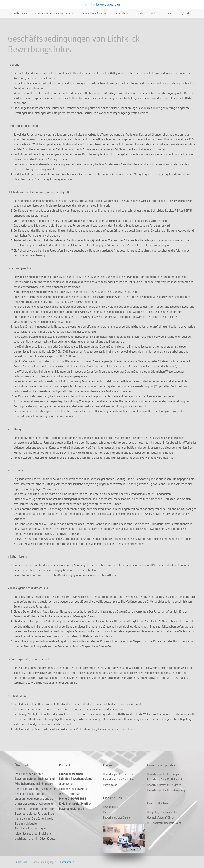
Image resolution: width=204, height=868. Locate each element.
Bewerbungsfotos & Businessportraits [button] (54, 13)
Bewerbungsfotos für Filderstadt (165, 780)
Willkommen (20, 13)
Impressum (21, 862)
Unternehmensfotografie (94, 13)
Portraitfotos (121, 13)
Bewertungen (110, 807)
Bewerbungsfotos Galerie (117, 818)
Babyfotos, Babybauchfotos (162, 812)
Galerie (139, 13)
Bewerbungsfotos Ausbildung (119, 780)
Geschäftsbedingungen (43, 862)
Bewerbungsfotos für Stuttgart (164, 774)
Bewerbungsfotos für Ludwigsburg (166, 790)
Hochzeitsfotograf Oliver (161, 818)
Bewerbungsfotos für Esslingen (164, 785)
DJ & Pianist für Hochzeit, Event (164, 823)
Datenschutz (67, 862)
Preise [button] (154, 13)
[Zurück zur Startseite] (102, 5)
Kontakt (169, 13)
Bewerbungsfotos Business (118, 774)
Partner (107, 812)
